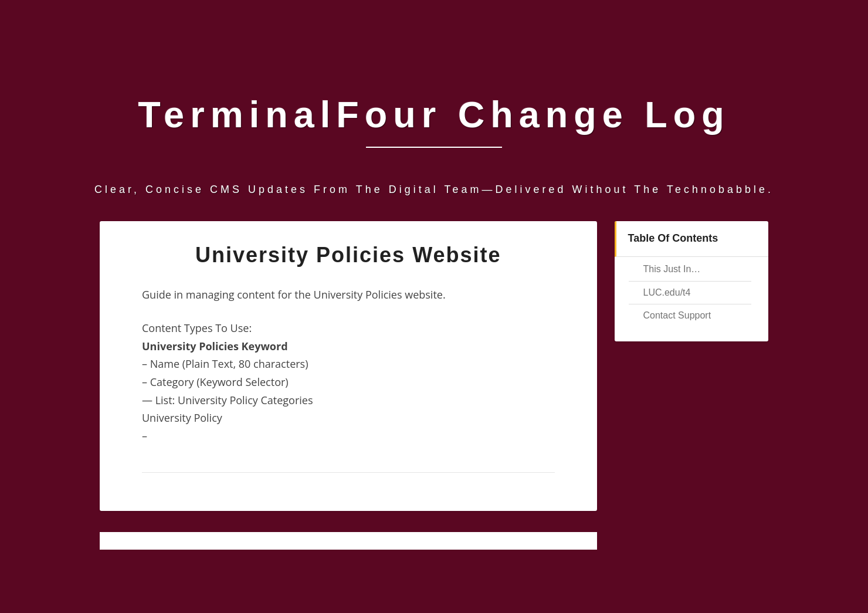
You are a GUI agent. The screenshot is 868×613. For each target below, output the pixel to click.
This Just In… (672, 269)
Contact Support (677, 315)
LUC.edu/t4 (667, 292)
